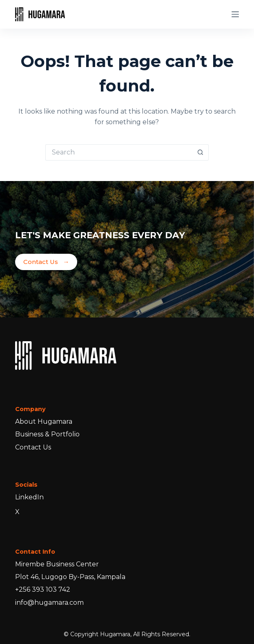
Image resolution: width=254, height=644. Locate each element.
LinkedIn (29, 497)
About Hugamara (44, 422)
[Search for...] (119, 152)
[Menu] (235, 14)
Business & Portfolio (47, 434)
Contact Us (46, 262)
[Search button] (201, 152)
